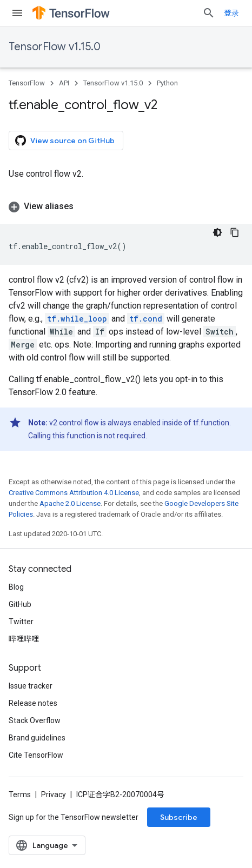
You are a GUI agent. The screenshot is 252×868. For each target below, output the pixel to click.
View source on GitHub (65, 141)
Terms (20, 794)
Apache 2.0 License (70, 503)
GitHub (20, 604)
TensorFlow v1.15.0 (55, 47)
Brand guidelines (37, 738)
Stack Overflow (35, 720)
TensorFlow (27, 83)
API (64, 83)
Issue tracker (31, 686)
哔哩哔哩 (24, 639)
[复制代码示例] (235, 232)
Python (167, 83)
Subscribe (179, 817)
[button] (126, 206)
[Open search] (209, 13)
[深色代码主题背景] (217, 232)
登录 (231, 13)
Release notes (33, 703)
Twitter (21, 622)
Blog (16, 587)
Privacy (54, 794)
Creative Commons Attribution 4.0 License (74, 493)
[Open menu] (17, 13)
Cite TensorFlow (36, 755)
